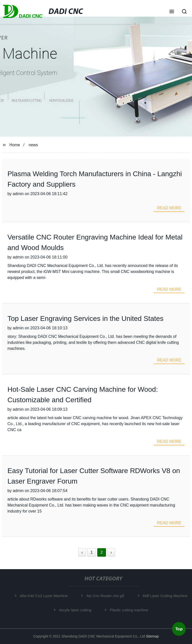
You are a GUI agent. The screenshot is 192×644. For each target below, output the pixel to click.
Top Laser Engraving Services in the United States (85, 319)
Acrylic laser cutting (76, 610)
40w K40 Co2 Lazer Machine (45, 596)
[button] (172, 12)
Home (15, 145)
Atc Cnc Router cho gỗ (106, 596)
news (33, 145)
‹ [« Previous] (82, 552)
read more (169, 208)
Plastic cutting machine (130, 610)
